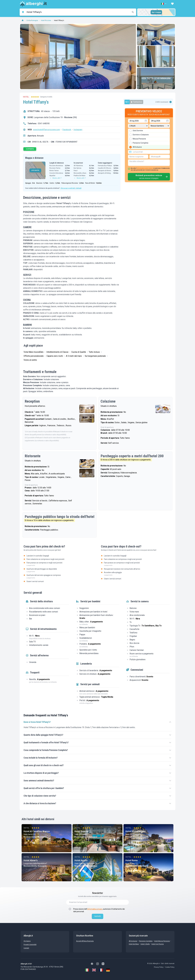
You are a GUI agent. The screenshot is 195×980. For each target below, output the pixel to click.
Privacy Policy (159, 967)
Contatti (26, 948)
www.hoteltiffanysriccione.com (47, 130)
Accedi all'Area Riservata (85, 941)
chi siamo (27, 941)
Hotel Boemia (82, 831)
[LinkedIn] (103, 964)
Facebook (67, 130)
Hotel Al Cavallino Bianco (37, 831)
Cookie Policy (170, 967)
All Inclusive (133, 941)
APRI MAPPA (35, 170)
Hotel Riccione (46, 20)
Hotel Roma (132, 860)
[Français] (101, 970)
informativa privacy (95, 909)
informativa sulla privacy (145, 168)
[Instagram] (97, 964)
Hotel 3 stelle (145, 944)
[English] (94, 970)
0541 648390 (44, 123)
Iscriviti (97, 916)
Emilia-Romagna (32, 20)
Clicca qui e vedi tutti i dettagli (71, 188)
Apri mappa (156, 12)
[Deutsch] (108, 970)
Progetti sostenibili (30, 945)
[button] (164, 4)
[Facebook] (92, 964)
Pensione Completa (146, 941)
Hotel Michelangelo (136, 831)
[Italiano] (87, 970)
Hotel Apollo (81, 860)
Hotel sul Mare (134, 944)
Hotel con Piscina (158, 944)
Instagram (78, 130)
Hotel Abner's (31, 860)
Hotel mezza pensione (162, 941)
